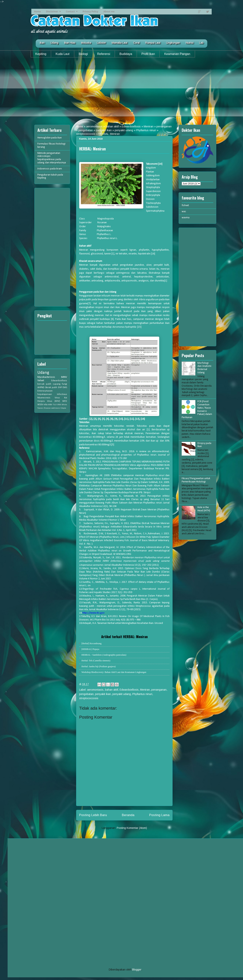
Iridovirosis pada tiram (50, 169)
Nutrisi (190, 43)
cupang (57, 384)
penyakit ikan (104, 130)
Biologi (83, 54)
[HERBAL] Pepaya (90, 649)
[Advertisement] (121, 90)
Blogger (137, 970)
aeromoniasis (94, 126)
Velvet (41, 381)
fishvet (185, 205)
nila (46, 405)
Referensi (104, 54)
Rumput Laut (153, 43)
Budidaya (126, 54)
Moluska (86, 43)
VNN (59, 405)
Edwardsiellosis (131, 126)
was (184, 212)
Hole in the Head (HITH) (204, 509)
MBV (50, 405)
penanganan (164, 126)
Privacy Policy (90, 12)
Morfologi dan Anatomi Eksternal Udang (204, 368)
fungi (64, 384)
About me (109, 12)
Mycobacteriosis (46, 377)
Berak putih (51, 388)
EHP (60, 388)
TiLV (55, 405)
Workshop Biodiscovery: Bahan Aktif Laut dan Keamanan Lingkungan (114, 672)
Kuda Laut (63, 54)
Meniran (149, 126)
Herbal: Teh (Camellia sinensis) (96, 661)
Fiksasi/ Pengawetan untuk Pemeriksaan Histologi (196, 480)
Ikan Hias (70, 43)
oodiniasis (56, 408)
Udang (54, 43)
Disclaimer (52, 12)
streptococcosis (86, 134)
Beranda (128, 815)
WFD (65, 401)
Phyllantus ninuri (146, 130)
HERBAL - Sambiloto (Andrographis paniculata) (104, 655)
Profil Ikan (148, 54)
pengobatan (86, 130)
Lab (201, 43)
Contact (70, 12)
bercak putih (44, 384)
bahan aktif (112, 126)
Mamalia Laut (120, 43)
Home (37, 12)
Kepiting (41, 54)
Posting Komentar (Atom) (132, 828)
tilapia (63, 408)
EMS (65, 388)
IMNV (64, 377)
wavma (186, 218)
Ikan (42, 43)
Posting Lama (159, 815)
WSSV (40, 405)
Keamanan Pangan (177, 54)
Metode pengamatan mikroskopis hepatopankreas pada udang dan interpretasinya (52, 158)
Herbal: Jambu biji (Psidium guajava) (99, 666)
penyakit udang (124, 130)
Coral (136, 43)
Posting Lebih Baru (93, 815)
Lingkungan (173, 43)
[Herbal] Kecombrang (92, 643)
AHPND (41, 388)
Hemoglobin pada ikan (50, 138)
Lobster (101, 43)
